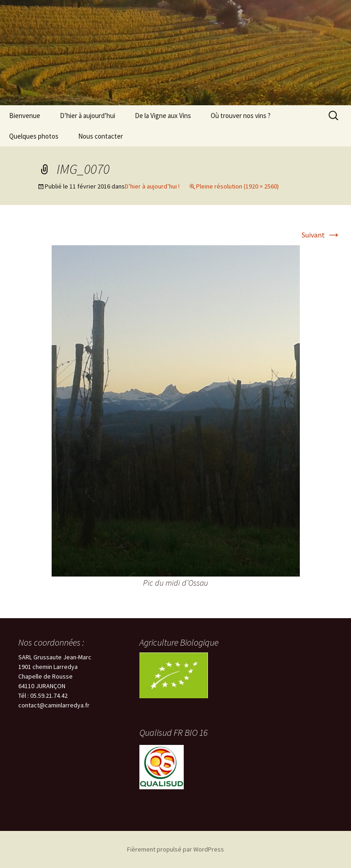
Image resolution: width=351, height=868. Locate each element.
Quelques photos (34, 136)
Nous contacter (101, 136)
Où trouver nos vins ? (241, 116)
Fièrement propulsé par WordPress (175, 849)
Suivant (321, 235)
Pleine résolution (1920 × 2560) (237, 186)
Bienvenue (25, 116)
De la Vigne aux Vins (163, 116)
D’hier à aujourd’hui (88, 116)
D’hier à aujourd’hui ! (152, 186)
